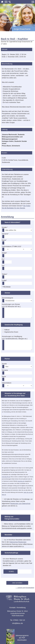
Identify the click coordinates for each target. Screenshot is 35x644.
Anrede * (5, 227)
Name (4, 377)
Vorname (5, 370)
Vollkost (7, 330)
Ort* (3, 266)
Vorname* (5, 234)
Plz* (3, 259)
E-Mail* (4, 281)
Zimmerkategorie (7, 298)
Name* (4, 240)
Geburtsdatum (7, 383)
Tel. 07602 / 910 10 (17, 620)
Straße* (4, 253)
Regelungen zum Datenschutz (20, 504)
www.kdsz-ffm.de (6, 477)
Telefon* (5, 274)
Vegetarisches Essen (11, 332)
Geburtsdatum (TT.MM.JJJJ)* (12, 246)
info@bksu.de (17, 623)
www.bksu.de (21, 481)
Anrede (4, 364)
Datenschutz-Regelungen (18, 542)
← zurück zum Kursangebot (25, 588)
